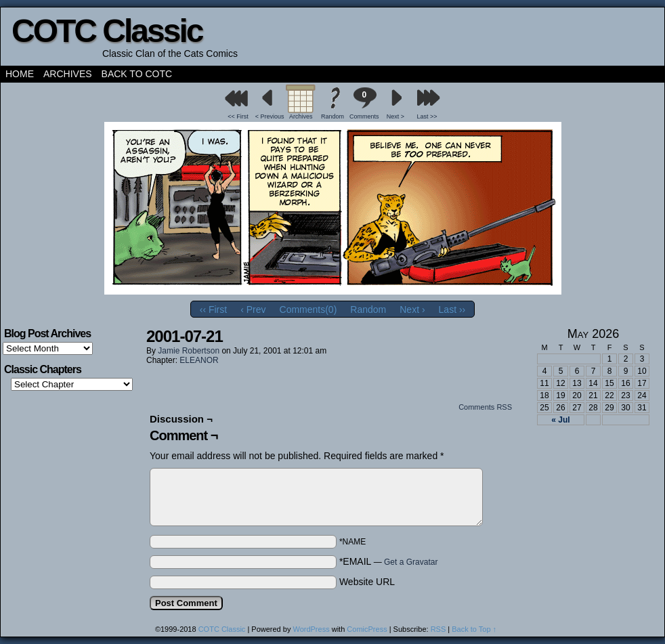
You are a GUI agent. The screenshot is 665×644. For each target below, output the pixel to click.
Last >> (427, 116)
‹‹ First (213, 309)
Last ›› (452, 309)
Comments (364, 103)
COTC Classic (107, 31)
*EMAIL (389, 561)
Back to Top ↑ (474, 629)
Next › (412, 309)
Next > (395, 116)
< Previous (270, 116)
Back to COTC (137, 74)
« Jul (560, 420)
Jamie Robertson (189, 351)
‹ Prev (253, 309)
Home (20, 74)
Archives (68, 74)
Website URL (367, 582)
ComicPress (367, 629)
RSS (438, 629)
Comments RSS (485, 407)
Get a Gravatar (411, 562)
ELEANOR (199, 360)
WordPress (311, 629)
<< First (238, 116)
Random (332, 116)
